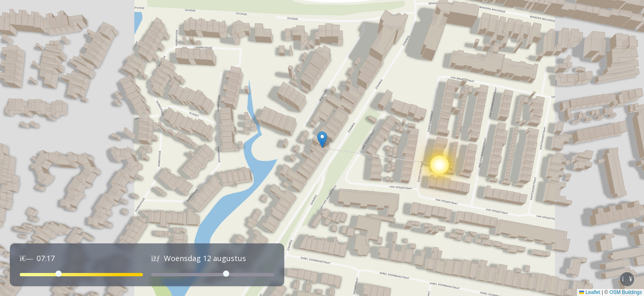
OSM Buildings (626, 292)
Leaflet (590, 292)
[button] (322, 140)
